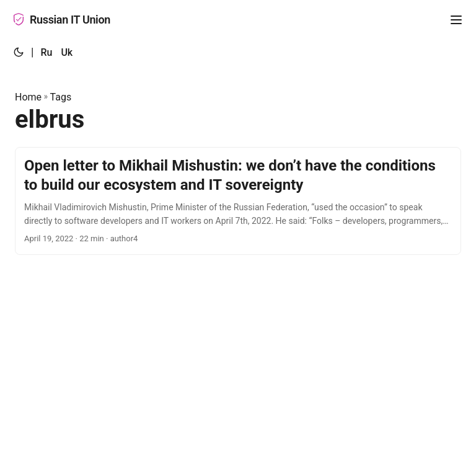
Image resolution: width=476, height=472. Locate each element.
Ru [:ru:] (46, 52)
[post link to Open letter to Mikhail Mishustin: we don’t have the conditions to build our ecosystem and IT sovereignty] (238, 201)
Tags (61, 97)
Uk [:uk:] (67, 52)
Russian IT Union (61, 20)
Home (28, 97)
